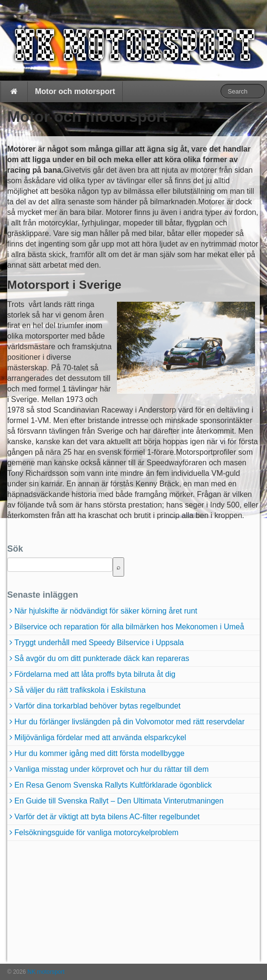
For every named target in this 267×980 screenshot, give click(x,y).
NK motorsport (45, 972)
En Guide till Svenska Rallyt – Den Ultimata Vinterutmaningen (119, 801)
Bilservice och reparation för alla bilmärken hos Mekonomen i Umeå (129, 627)
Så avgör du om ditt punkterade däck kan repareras (102, 658)
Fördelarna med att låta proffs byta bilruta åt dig (95, 674)
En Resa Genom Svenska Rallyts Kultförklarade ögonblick (113, 785)
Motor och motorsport (75, 91)
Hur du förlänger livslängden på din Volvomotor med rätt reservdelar (129, 722)
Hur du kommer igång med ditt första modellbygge (99, 753)
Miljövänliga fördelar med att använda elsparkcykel (100, 738)
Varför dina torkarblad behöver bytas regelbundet (98, 706)
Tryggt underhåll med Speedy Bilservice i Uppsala (99, 643)
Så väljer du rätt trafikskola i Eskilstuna (80, 690)
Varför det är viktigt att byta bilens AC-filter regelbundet (107, 817)
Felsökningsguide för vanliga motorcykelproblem (96, 832)
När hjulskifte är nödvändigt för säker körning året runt (106, 611)
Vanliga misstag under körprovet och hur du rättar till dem (111, 769)
